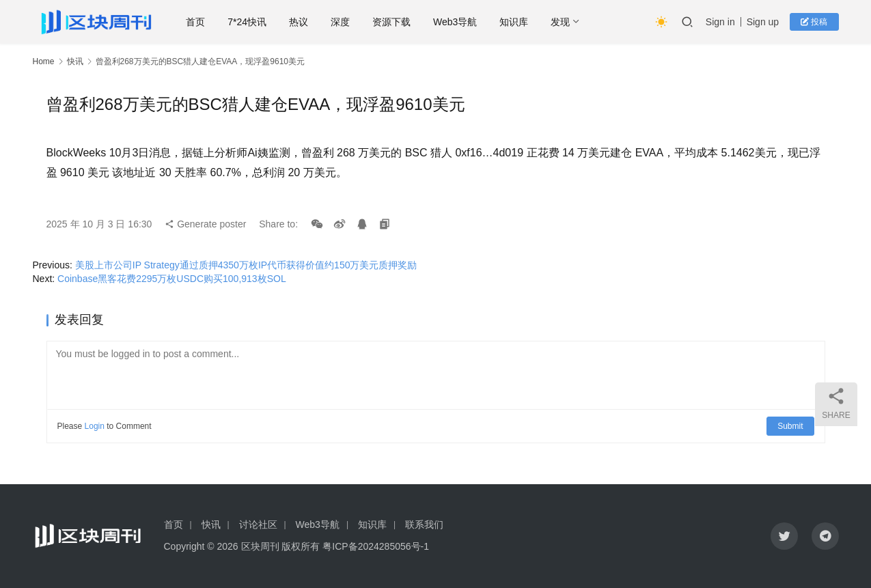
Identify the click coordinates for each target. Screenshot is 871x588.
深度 (340, 22)
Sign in (720, 22)
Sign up (763, 22)
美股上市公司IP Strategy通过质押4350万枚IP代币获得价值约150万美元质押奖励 (246, 265)
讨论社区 (258, 524)
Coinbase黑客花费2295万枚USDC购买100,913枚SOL (172, 279)
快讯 (75, 61)
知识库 (514, 22)
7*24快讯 (247, 22)
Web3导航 (455, 22)
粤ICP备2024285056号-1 (376, 546)
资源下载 (391, 22)
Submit (790, 426)
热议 (299, 22)
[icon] (784, 536)
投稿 (814, 22)
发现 (560, 22)
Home (44, 61)
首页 (195, 22)
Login (95, 426)
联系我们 (424, 524)
